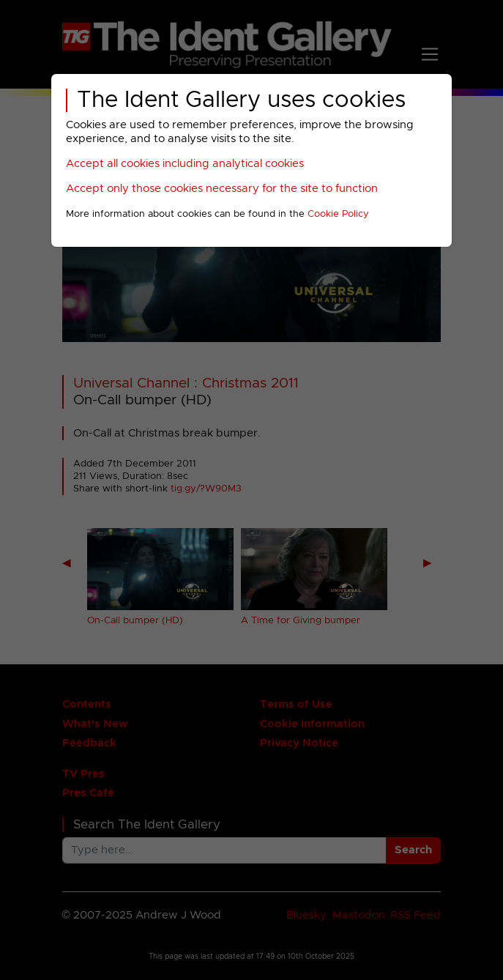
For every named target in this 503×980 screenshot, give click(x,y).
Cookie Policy (338, 214)
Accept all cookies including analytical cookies (185, 164)
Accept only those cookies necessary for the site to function (222, 189)
